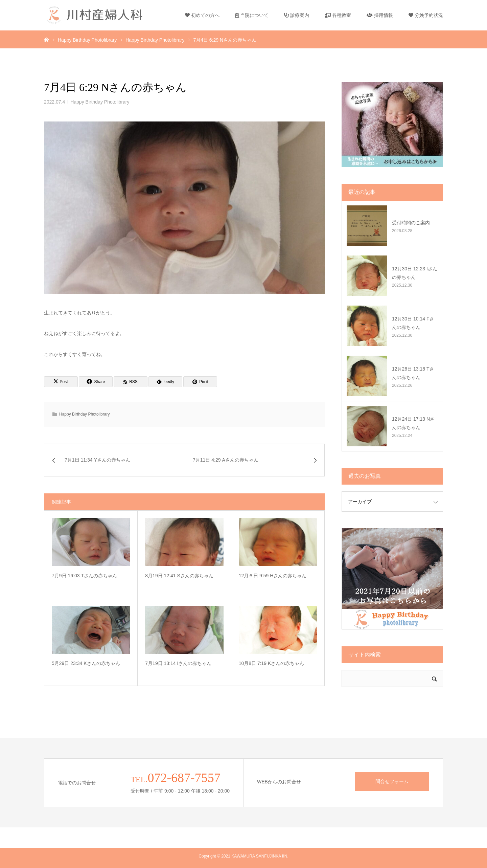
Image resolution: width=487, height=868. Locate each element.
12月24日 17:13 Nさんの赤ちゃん (413, 423)
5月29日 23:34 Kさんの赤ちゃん (86, 663)
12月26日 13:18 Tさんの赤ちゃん (413, 373)
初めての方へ (202, 15)
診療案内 (297, 15)
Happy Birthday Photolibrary (100, 102)
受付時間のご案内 (411, 223)
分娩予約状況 (426, 15)
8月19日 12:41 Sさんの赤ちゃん (179, 576)
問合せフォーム (392, 781)
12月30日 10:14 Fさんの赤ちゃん (413, 323)
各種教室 (338, 15)
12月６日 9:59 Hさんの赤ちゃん (273, 576)
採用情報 (380, 15)
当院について (252, 15)
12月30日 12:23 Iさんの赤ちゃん (415, 273)
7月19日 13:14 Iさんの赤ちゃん (178, 663)
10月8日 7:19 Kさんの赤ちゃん (272, 663)
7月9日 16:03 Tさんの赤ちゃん (84, 576)
